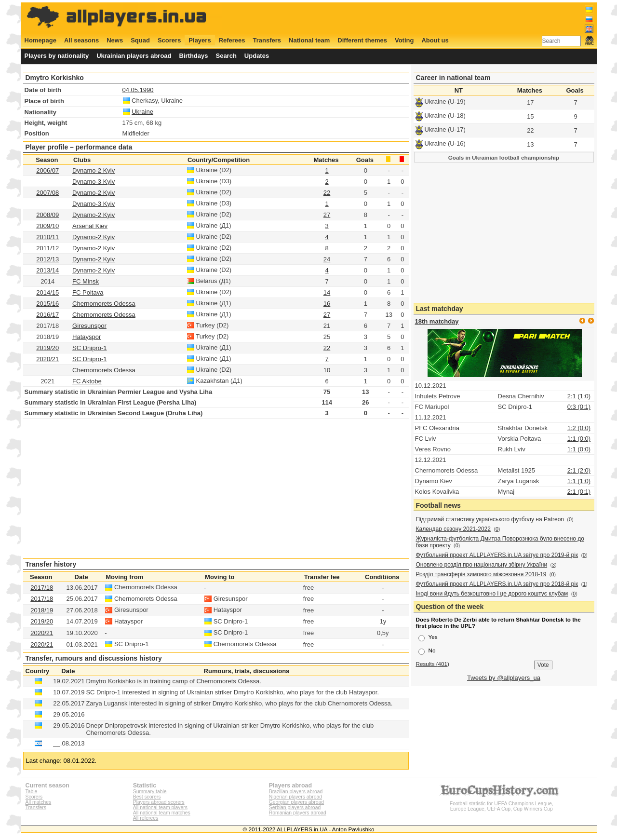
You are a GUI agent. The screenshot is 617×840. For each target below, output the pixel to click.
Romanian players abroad (298, 813)
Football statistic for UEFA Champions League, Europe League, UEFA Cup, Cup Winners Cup (501, 804)
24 (327, 259)
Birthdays (194, 56)
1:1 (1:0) (579, 481)
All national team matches (162, 813)
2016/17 (47, 315)
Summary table (150, 792)
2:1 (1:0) (579, 396)
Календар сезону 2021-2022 (453, 529)
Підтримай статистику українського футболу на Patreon (490, 519)
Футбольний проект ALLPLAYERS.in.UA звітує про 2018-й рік (497, 584)
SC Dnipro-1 (90, 348)
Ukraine (142, 112)
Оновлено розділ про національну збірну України (482, 565)
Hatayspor (87, 337)
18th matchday (437, 321)
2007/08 (47, 193)
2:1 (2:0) (579, 470)
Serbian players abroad (295, 807)
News (115, 40)
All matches (39, 802)
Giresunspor (89, 326)
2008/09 (47, 215)
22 (327, 193)
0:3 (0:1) (579, 407)
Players (200, 40)
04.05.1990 (138, 90)
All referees (146, 818)
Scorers (169, 40)
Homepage (40, 40)
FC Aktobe (87, 381)
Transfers (267, 40)
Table (32, 792)
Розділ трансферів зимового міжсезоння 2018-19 (481, 574)
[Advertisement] (418, 18)
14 (327, 292)
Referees (232, 40)
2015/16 (47, 304)
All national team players (160, 807)
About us (435, 40)
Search (226, 56)
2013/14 (47, 270)
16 (327, 304)
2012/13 (47, 259)
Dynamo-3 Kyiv (94, 182)
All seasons (81, 40)
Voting (404, 40)
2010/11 (47, 237)
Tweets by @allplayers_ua (504, 678)
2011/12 (47, 248)
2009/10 (47, 226)
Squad (140, 40)
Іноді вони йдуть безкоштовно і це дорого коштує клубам (492, 594)
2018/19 (42, 610)
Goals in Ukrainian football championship (504, 157)
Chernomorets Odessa (104, 304)
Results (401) (433, 664)
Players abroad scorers (159, 802)
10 (327, 370)
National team (309, 40)
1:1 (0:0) (579, 439)
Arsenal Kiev (90, 226)
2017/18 (42, 588)
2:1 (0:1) (579, 492)
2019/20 (47, 348)
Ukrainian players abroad (134, 56)
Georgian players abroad (296, 802)
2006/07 (47, 170)
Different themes (362, 40)
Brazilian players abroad (296, 792)
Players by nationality (57, 56)
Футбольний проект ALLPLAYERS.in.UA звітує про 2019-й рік (497, 555)
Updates (257, 56)
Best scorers (147, 797)
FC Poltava (88, 292)
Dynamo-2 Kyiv (94, 170)
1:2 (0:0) (579, 428)
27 (327, 215)
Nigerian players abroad (295, 797)
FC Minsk (86, 281)
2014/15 (47, 292)
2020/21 (47, 359)
